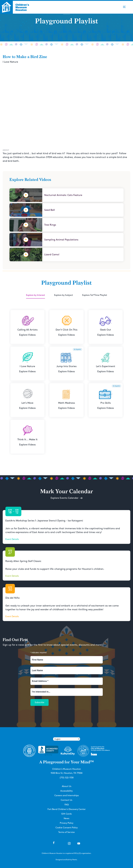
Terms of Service (66, 832)
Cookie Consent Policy (67, 828)
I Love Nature (10, 62)
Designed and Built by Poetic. (67, 860)
